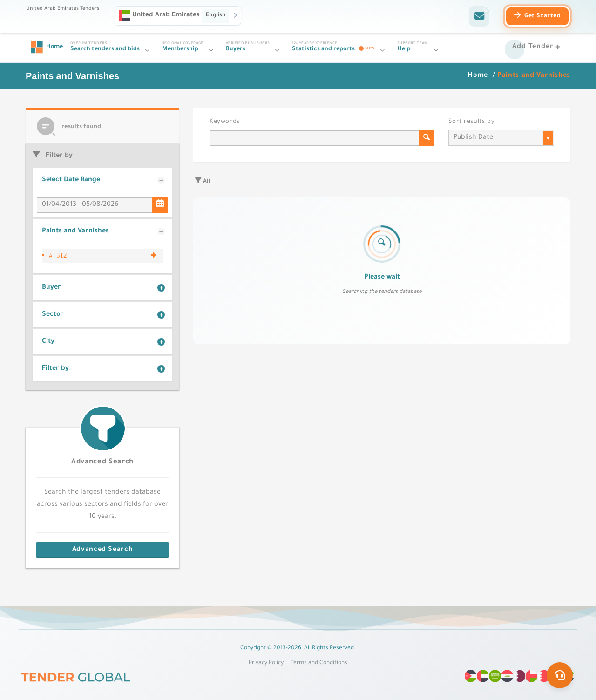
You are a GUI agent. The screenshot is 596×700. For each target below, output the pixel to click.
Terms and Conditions (319, 663)
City (48, 342)
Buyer (51, 288)
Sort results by (471, 122)
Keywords (225, 122)
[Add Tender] (538, 48)
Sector (53, 315)
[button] (178, 16)
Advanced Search (102, 462)
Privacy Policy (266, 663)
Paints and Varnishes (75, 231)
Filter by (55, 369)
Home (479, 76)
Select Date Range (71, 180)
